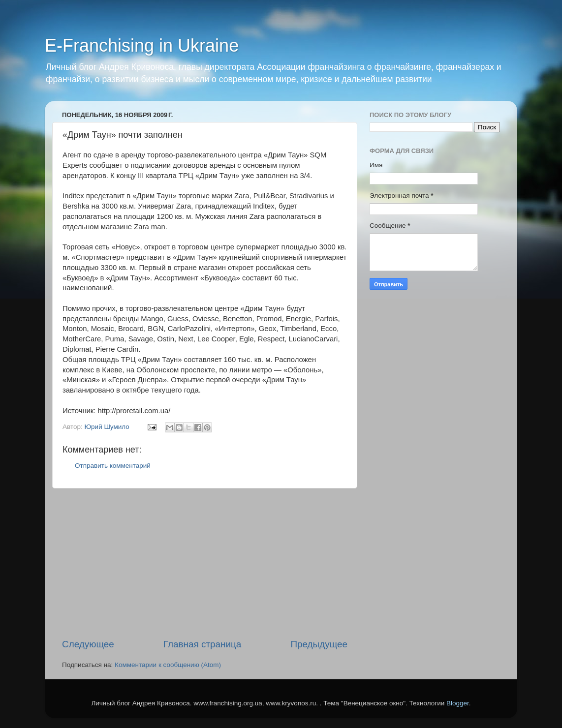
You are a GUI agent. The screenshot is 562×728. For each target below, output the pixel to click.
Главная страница (203, 644)
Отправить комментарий (113, 466)
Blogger (458, 703)
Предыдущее (319, 644)
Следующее (88, 644)
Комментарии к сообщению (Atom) (168, 665)
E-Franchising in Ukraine (142, 45)
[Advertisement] (205, 563)
